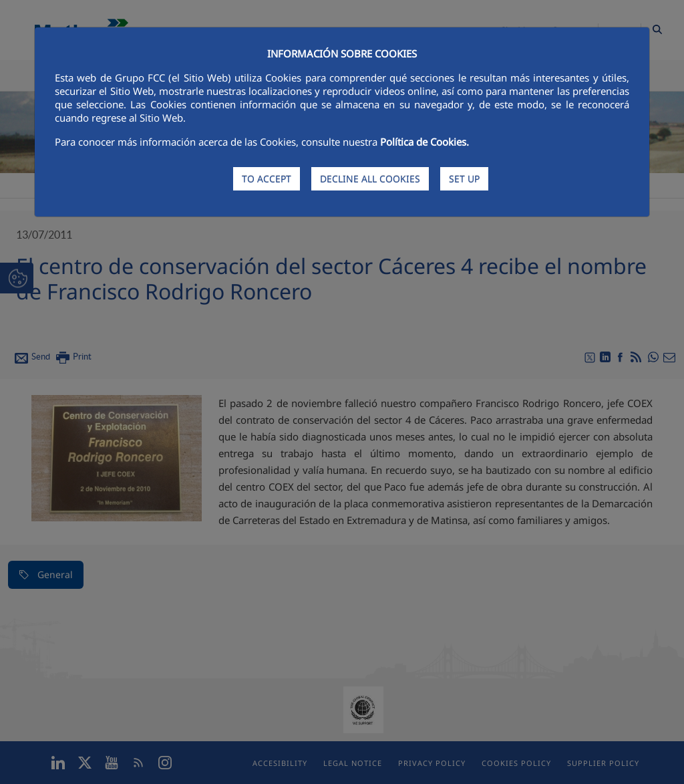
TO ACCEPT (267, 179)
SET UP (464, 179)
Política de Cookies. (424, 142)
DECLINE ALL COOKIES (370, 179)
